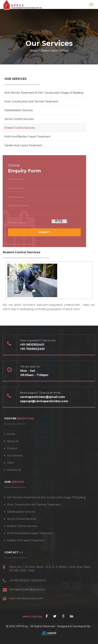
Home (33, 50)
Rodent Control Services (20, 128)
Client (11, 463)
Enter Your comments (44, 209)
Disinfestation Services (19, 110)
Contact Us (14, 470)
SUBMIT (44, 232)
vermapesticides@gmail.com (42, 397)
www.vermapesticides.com (26, 598)
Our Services (15, 456)
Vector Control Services (19, 119)
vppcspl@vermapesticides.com (44, 401)
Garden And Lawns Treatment (23, 145)
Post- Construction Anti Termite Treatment (31, 101)
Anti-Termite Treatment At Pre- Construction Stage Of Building (44, 93)
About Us (13, 441)
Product (12, 448)
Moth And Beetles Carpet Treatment (27, 137)
